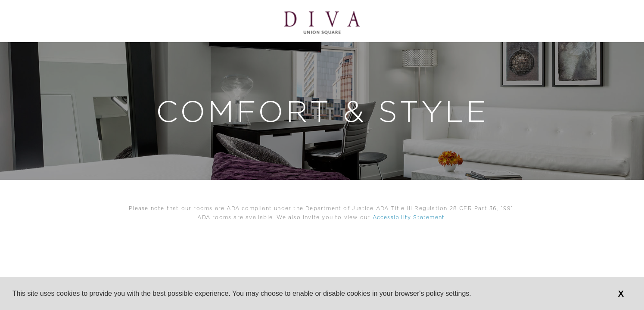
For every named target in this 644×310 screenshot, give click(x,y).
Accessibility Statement (409, 217)
